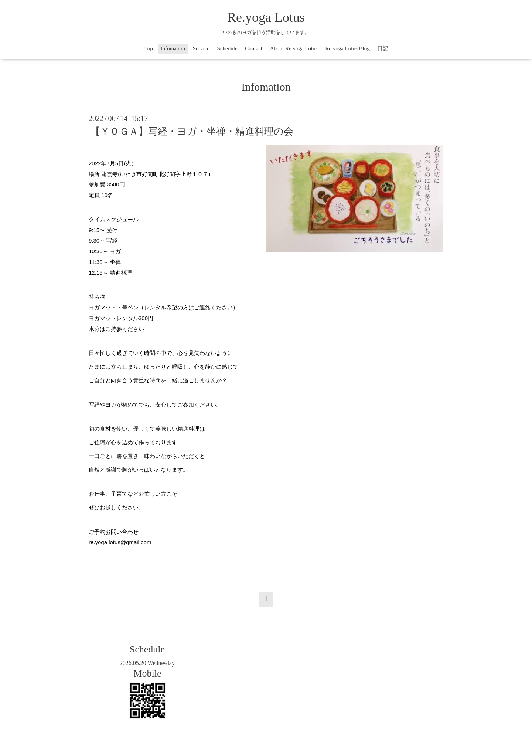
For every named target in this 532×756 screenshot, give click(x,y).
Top (149, 48)
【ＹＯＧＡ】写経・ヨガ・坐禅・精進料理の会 (192, 131)
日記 (383, 48)
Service (201, 48)
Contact (254, 48)
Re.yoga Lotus (266, 17)
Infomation (173, 48)
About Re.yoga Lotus (294, 48)
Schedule (227, 48)
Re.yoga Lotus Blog (347, 48)
